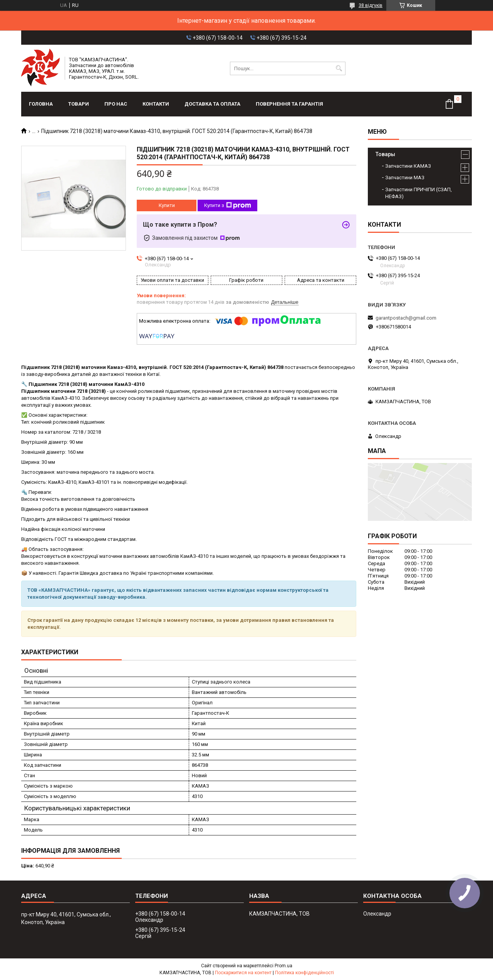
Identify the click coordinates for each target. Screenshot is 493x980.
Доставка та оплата (212, 104)
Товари (79, 104)
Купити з (228, 205)
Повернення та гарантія (289, 104)
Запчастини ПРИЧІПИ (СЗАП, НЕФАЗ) (418, 193)
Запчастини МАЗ (405, 178)
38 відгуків (371, 5)
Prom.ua (283, 966)
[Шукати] (339, 68)
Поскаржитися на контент (243, 973)
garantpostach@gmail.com (406, 318)
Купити (167, 205)
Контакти (156, 104)
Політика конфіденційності (304, 973)
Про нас (116, 104)
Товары (385, 154)
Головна (41, 104)
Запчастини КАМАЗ (408, 166)
